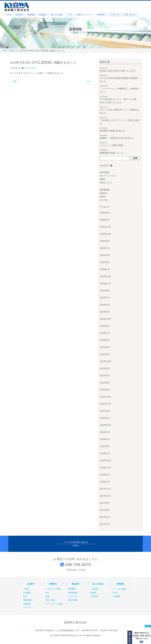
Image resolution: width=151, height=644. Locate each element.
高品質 (93, 593)
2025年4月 (105, 262)
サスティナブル (108, 176)
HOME (8, 15)
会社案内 (19, 15)
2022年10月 (105, 361)
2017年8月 (105, 503)
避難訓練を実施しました (111, 153)
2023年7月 (105, 333)
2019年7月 (105, 432)
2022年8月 (105, 368)
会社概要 (27, 593)
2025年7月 (105, 248)
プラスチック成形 (53, 589)
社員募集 (117, 596)
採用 (103, 197)
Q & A (115, 593)
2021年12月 (105, 397)
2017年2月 (105, 524)
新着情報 (34, 68)
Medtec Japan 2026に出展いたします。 (119, 71)
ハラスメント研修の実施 (111, 145)
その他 (104, 200)
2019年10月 (105, 425)
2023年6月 (105, 340)
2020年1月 (105, 418)
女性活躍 (94, 596)
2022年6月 (105, 376)
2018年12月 (105, 461)
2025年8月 (105, 241)
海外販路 (105, 172)
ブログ (70, 15)
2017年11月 (105, 489)
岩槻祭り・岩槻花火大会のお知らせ (117, 138)
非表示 (148, 626)
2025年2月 (105, 269)
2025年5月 (105, 255)
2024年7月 (105, 298)
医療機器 (72, 589)
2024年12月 (105, 276)
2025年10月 (105, 234)
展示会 (104, 193)
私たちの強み (57, 15)
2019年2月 (105, 453)
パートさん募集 (119, 589)
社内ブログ (106, 183)
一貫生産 (94, 589)
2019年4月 (105, 439)
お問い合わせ (130, 15)
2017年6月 (105, 510)
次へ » (90, 81)
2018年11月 (105, 468)
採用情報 (101, 15)
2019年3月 (105, 446)
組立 (47, 593)
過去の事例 (73, 600)
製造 (103, 179)
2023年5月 (105, 347)
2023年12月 (105, 319)
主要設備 (27, 604)
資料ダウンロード (85, 15)
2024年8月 (105, 291)
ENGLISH (115, 15)
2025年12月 (105, 227)
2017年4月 (105, 517)
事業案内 (31, 15)
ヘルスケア (73, 596)
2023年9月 (105, 326)
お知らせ (27, 68)
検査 (47, 596)
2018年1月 (105, 482)
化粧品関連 (73, 593)
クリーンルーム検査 (54, 604)
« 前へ (15, 81)
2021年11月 (105, 404)
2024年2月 (105, 305)
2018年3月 (105, 475)
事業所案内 (28, 600)
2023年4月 (105, 354)
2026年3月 (105, 213)
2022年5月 (105, 383)
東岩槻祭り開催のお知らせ (112, 131)
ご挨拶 (26, 589)
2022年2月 (105, 390)
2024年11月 (105, 284)
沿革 (25, 596)
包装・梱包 (50, 600)
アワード (27, 608)
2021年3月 (105, 411)
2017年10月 (105, 496)
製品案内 (43, 15)
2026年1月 (105, 220)
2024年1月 (105, 312)
